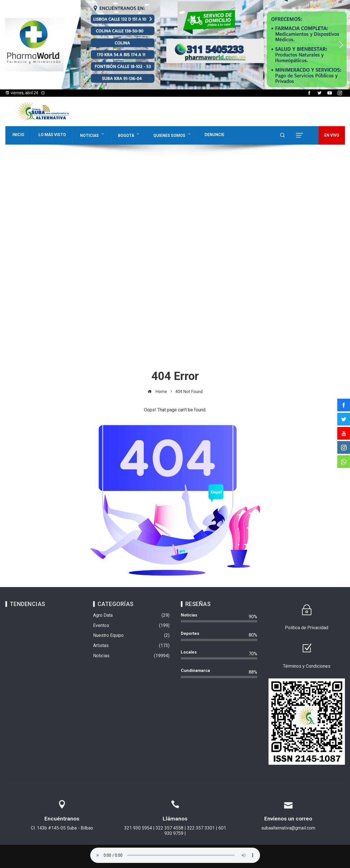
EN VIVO (332, 135)
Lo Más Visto (52, 135)
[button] (9, 45)
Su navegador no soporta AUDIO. (175, 855)
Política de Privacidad (307, 628)
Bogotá (129, 134)
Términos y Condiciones (307, 666)
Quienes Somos (172, 134)
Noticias (93, 134)
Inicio (18, 135)
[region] (175, 45)
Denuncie (214, 135)
